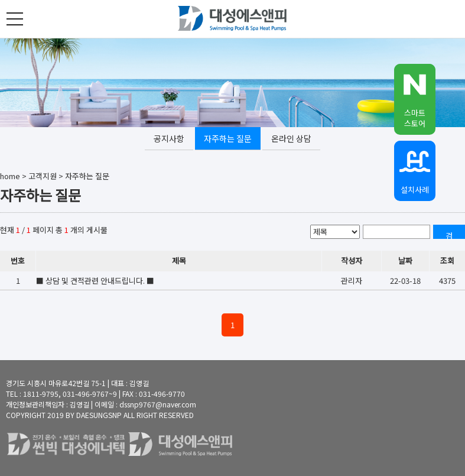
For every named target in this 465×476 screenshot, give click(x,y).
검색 (449, 234)
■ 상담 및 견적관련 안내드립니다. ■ (95, 281)
